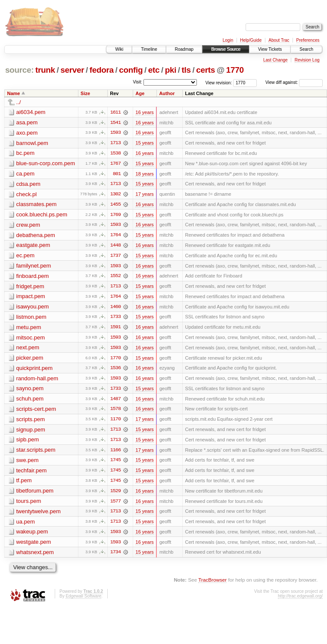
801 (117, 174)
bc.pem (26, 153)
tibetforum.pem (35, 494)
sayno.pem (30, 391)
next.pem (28, 350)
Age (140, 93)
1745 (115, 463)
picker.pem (30, 360)
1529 (115, 494)
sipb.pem (28, 442)
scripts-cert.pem (36, 411)
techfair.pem (32, 473)
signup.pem (31, 432)
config (131, 70)
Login (228, 40)
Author (167, 93)
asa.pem (27, 122)
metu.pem (29, 329)
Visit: (137, 82)
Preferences (308, 40)
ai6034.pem (31, 112)
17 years (144, 195)
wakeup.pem (32, 535)
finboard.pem (33, 277)
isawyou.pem (33, 308)
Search (306, 49)
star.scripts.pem (36, 453)
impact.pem (31, 298)
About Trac (279, 40)
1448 (115, 247)
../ (19, 102)
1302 (115, 195)
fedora (102, 70)
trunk (45, 70)
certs (206, 70)
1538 (115, 154)
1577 (115, 505)
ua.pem (26, 525)
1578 (115, 412)
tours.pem (29, 504)
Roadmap (184, 49)
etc (154, 70)
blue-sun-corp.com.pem (46, 164)
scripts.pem (31, 422)
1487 (115, 401)
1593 (115, 133)
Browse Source (226, 49)
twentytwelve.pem (39, 515)
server (72, 70)
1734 (115, 556)
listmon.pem (31, 319)
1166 (115, 453)
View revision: (219, 82)
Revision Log (307, 60)
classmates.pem (37, 205)
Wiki (119, 49)
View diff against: (294, 82)
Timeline (149, 49)
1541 (115, 123)
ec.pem (26, 257)
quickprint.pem (35, 370)
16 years (144, 112)
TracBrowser (212, 584)
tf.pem (24, 484)
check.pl (27, 195)
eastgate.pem (33, 246)
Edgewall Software (83, 600)
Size (85, 93)
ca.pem (26, 174)
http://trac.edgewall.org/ (300, 600)
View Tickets (270, 49)
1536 (115, 370)
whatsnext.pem (35, 556)
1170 (115, 422)
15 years (144, 143)
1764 (115, 236)
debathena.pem (36, 236)
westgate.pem (34, 546)
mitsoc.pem (31, 339)
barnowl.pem (32, 143)
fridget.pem (30, 288)
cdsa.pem (28, 184)
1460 (115, 308)
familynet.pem (34, 267)
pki (171, 70)
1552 (115, 277)
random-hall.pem (37, 381)
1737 (115, 257)
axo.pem (27, 133)
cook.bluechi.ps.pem (42, 215)
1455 (115, 205)
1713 (115, 143)
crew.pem (28, 226)
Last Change (276, 60)
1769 (115, 216)
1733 (115, 319)
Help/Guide (251, 40)
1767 (115, 164)
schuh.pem (30, 401)
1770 (235, 70)
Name (14, 93)
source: (19, 70)
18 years (144, 174)
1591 (115, 329)
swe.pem (28, 463)
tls (186, 70)
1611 (115, 112)
